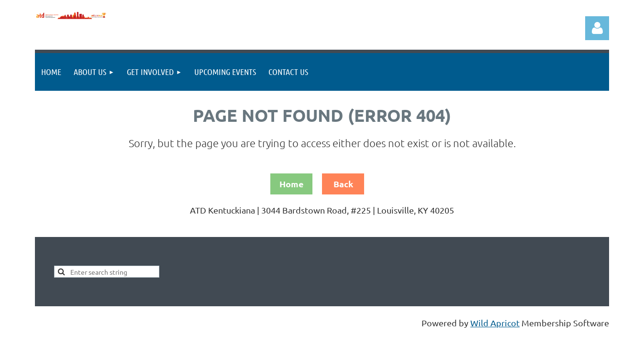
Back (343, 184)
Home (292, 184)
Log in (597, 28)
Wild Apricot (495, 323)
